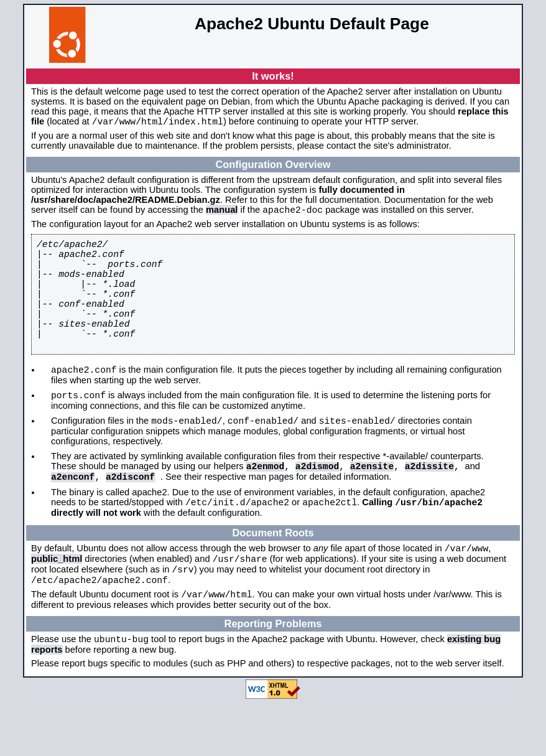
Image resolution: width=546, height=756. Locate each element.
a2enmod (266, 504)
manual (222, 213)
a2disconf (130, 516)
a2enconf (73, 516)
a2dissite (429, 504)
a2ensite (372, 504)
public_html (57, 605)
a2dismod (317, 504)
